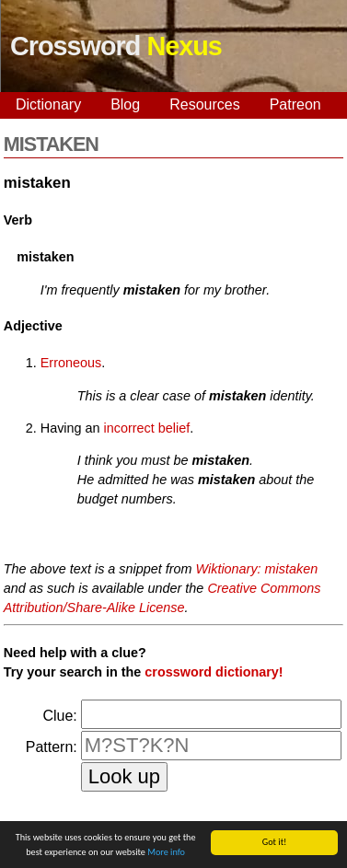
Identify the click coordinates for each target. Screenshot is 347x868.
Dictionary (48, 104)
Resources (204, 104)
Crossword (116, 46)
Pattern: (52, 747)
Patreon (295, 104)
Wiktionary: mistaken (257, 569)
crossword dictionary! (214, 672)
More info (166, 853)
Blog (125, 104)
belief (174, 428)
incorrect (129, 428)
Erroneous (71, 363)
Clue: (59, 716)
